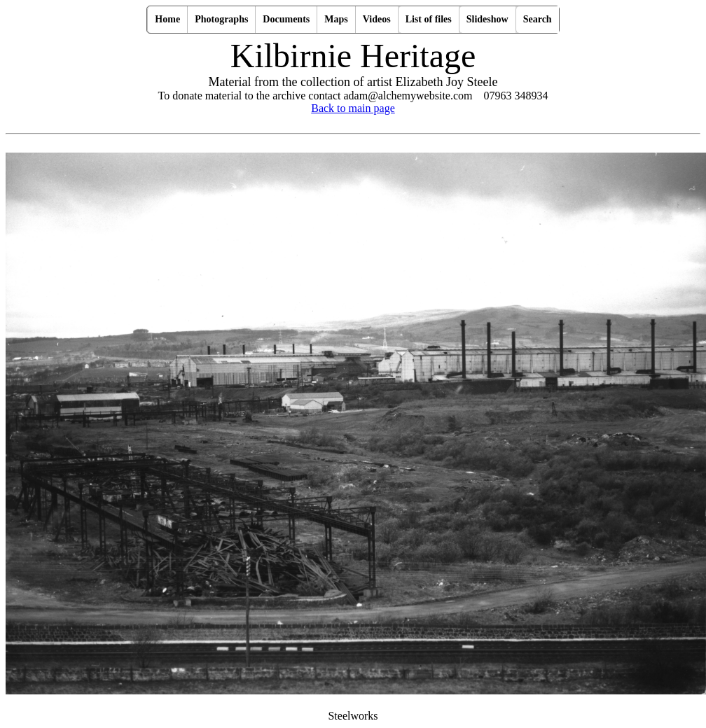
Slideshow (487, 19)
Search (538, 19)
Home (167, 19)
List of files (429, 19)
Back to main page (353, 108)
